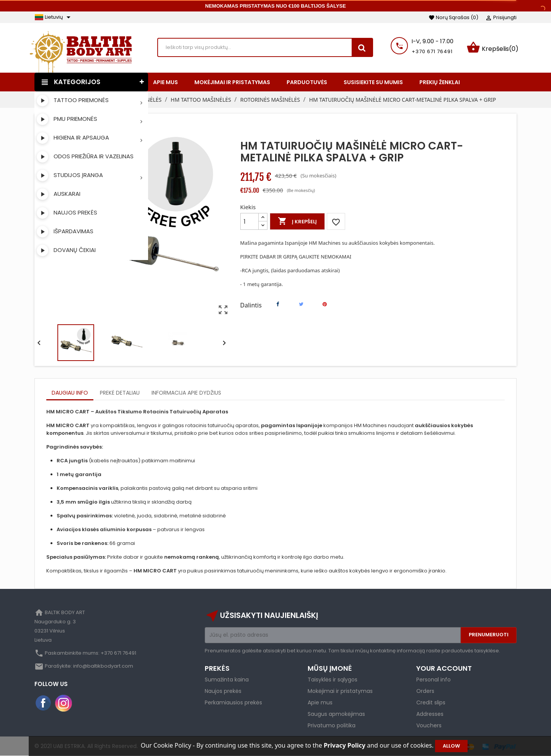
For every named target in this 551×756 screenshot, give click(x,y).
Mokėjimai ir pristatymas (340, 691)
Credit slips (431, 702)
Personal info (434, 680)
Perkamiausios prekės (233, 702)
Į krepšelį (297, 221)
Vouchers (429, 725)
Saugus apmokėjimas (336, 714)
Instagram (64, 703)
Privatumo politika (332, 725)
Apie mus (320, 702)
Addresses (430, 714)
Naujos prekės (223, 691)
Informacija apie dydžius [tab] (186, 393)
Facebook (44, 703)
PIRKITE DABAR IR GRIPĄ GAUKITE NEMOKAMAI (296, 257)
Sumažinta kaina (227, 680)
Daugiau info (70, 393)
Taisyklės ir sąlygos (333, 680)
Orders (425, 691)
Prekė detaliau (120, 393)
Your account (444, 668)
